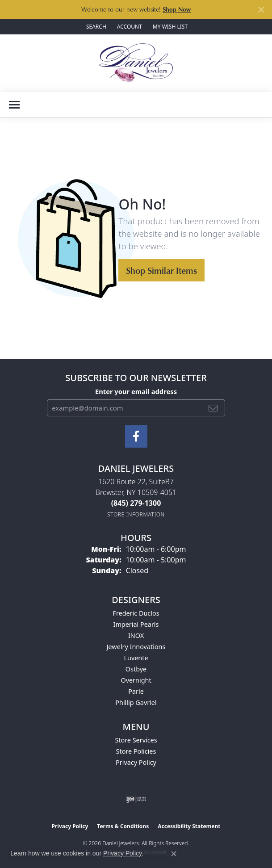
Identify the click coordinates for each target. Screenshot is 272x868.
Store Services (136, 740)
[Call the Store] (136, 503)
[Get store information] (136, 514)
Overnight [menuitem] (136, 680)
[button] (95, 27)
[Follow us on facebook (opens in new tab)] (136, 436)
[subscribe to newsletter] (213, 408)
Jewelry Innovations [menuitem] (136, 647)
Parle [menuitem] (136, 691)
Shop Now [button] (177, 9)
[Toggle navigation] (14, 105)
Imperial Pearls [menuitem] (136, 624)
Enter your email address (136, 391)
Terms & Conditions (123, 826)
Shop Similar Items (161, 270)
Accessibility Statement (189, 826)
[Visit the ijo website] (136, 799)
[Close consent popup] (174, 854)
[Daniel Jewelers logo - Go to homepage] (136, 63)
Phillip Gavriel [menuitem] (136, 702)
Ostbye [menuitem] (136, 669)
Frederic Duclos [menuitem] (136, 613)
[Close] (261, 10)
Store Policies (136, 751)
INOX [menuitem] (136, 635)
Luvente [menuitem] (136, 658)
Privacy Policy (136, 762)
